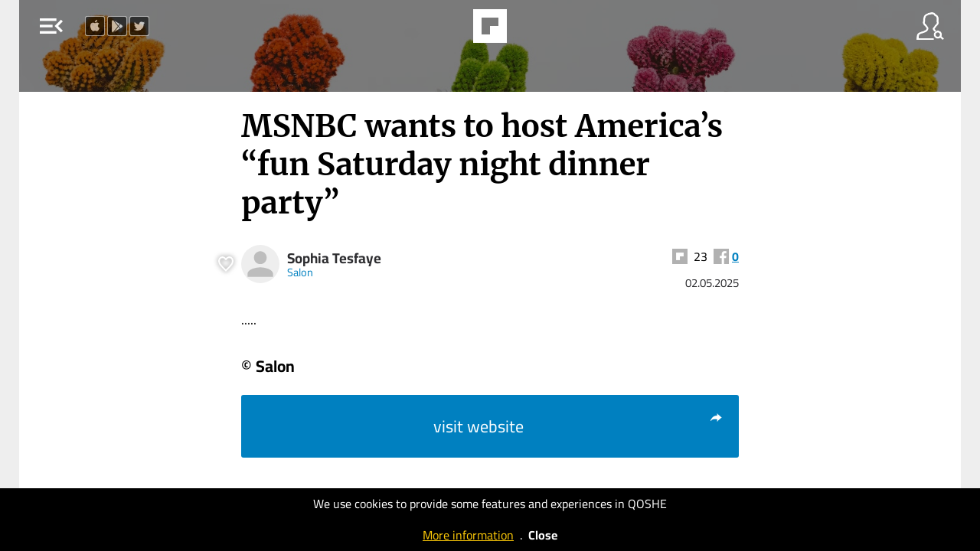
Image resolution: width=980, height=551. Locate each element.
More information (468, 535)
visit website (578, 426)
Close (543, 535)
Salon (300, 272)
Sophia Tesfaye (334, 258)
